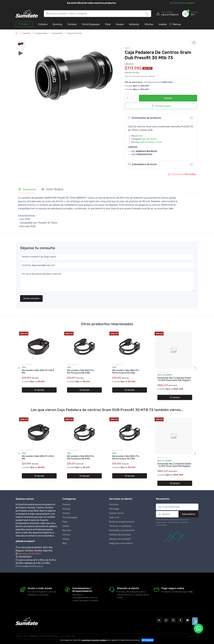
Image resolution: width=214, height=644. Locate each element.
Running (58, 24)
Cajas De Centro (74, 33)
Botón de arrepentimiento (122, 522)
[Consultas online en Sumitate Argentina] (159, 620)
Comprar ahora (161, 106)
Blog (64, 543)
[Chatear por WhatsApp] (198, 628)
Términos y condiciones (120, 526)
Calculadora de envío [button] (142, 164)
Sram (127, 48)
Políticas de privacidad (120, 535)
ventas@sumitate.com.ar (29, 566)
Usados (163, 24)
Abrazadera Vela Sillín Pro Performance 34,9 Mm (126, 372)
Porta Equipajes (91, 24)
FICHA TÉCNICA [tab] (53, 189)
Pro (24, 367)
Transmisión (57, 33)
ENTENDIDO (148, 640)
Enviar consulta (31, 298)
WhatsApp (114, 509)
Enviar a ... (24, 24)
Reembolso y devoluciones (122, 530)
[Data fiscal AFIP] (195, 621)
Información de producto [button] (144, 118)
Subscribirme (188, 514)
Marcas (175, 24)
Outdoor (72, 24)
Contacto (114, 505)
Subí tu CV (114, 517)
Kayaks (120, 24)
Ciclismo (43, 24)
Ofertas (149, 24)
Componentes (41, 33)
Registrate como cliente (121, 543)
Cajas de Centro (149, 139)
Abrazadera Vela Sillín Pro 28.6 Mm (38, 372)
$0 (195, 14)
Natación (134, 24)
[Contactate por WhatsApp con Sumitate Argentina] (166, 620)
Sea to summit (165, 375)
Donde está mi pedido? (182, 3)
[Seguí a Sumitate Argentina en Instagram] (173, 620)
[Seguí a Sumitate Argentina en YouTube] (188, 620)
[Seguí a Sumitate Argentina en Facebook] (180, 620)
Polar (108, 24)
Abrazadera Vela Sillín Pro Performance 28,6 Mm (81, 372)
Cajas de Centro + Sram (151, 142)
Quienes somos (116, 513)
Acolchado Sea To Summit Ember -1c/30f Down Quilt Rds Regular (174, 379)
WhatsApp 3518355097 (30, 554)
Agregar (168, 98)
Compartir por (182, 174)
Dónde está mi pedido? (120, 539)
